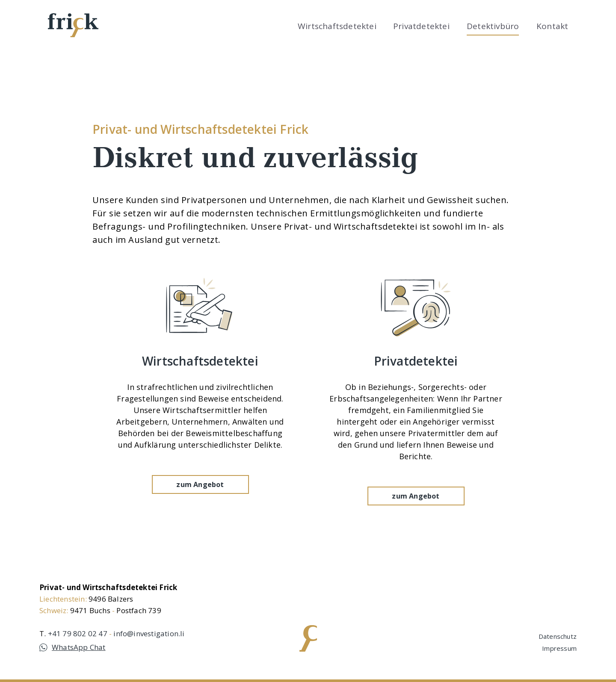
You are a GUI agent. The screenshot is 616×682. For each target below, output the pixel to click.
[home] (73, 25)
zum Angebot (200, 500)
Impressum (559, 648)
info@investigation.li (149, 633)
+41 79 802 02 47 (78, 633)
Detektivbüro (493, 26)
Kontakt (552, 26)
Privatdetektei (421, 26)
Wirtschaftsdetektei (337, 26)
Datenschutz (558, 636)
